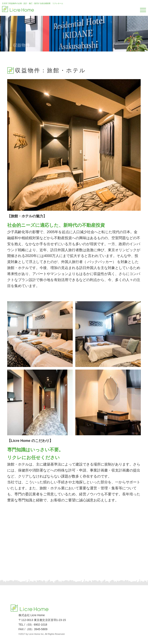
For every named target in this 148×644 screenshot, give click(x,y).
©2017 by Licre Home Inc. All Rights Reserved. (42, 634)
